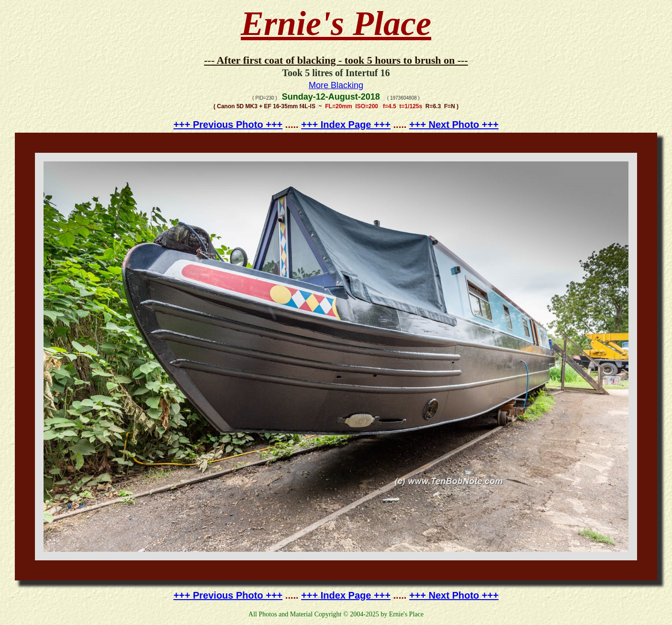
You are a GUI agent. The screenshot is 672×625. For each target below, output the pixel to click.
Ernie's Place (336, 23)
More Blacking (336, 85)
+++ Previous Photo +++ (228, 125)
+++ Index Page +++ (346, 125)
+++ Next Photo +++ (454, 125)
